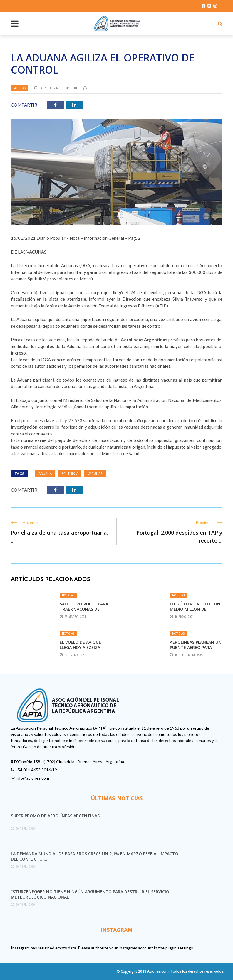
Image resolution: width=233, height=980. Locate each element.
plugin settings (180, 948)
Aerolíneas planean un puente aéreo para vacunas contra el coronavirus (196, 650)
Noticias (20, 88)
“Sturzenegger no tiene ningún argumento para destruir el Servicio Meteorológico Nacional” (90, 894)
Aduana (45, 474)
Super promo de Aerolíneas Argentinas (55, 816)
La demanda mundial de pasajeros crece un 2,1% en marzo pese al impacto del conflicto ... (95, 856)
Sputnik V (70, 474)
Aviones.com (158, 971)
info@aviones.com (32, 778)
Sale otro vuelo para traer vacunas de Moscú (84, 609)
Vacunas (95, 474)
